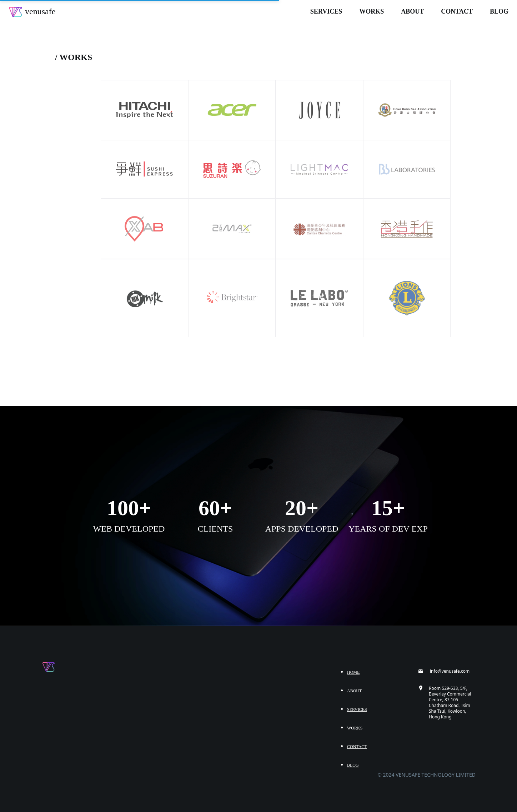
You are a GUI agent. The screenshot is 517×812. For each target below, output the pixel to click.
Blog (499, 11)
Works (372, 11)
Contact (457, 11)
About (412, 11)
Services (326, 11)
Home (353, 672)
